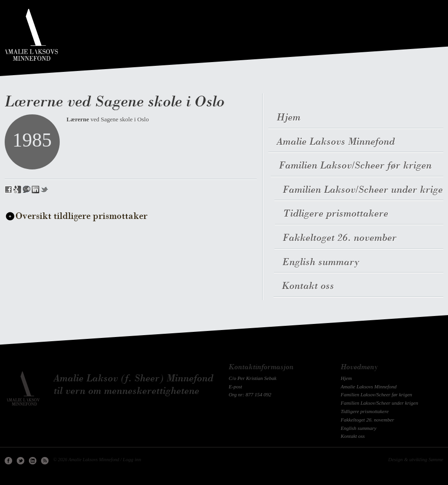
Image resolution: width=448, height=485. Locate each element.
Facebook (8, 461)
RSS (45, 461)
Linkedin (33, 461)
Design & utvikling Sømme (416, 459)
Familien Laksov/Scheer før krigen (376, 394)
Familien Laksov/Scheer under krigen (379, 403)
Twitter (21, 461)
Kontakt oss (353, 436)
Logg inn (132, 459)
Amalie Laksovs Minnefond (369, 387)
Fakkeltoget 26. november (367, 420)
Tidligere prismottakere (365, 411)
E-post (235, 387)
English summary (359, 428)
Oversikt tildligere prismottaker (81, 217)
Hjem (346, 378)
